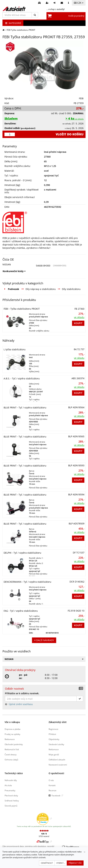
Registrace (53, 729)
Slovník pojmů (11, 806)
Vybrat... (61, 863)
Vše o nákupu (12, 722)
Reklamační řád (12, 749)
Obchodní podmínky (14, 744)
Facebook (56, 795)
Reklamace (10, 739)
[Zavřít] (85, 852)
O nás (51, 780)
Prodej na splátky (12, 734)
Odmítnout (47, 863)
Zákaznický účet (58, 722)
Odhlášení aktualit (57, 760)
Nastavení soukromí (58, 765)
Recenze (52, 790)
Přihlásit (52, 734)
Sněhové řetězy (12, 801)
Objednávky (54, 739)
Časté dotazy (11, 754)
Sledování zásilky (56, 744)
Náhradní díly (11, 780)
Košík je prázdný (76, 16)
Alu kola (8, 785)
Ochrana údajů (11, 760)
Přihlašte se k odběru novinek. (22, 693)
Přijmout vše (75, 863)
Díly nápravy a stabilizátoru (41, 289)
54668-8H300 (43, 266)
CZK (79, 3)
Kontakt (52, 785)
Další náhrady (44, 640)
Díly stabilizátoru (71, 289)
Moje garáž (54, 754)
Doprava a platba (13, 729)
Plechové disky (11, 795)
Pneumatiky (10, 790)
